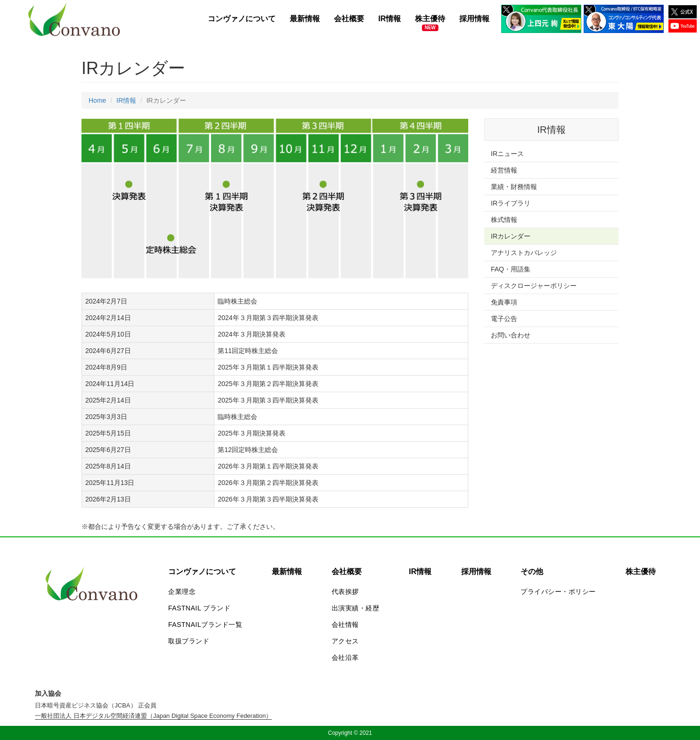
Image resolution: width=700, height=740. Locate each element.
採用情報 (474, 19)
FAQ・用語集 (511, 269)
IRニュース (507, 154)
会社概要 (349, 19)
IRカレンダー (511, 236)
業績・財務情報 (514, 187)
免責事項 (504, 302)
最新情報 (305, 19)
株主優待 (430, 19)
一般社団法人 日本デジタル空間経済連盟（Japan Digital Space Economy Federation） (153, 716)
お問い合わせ (511, 335)
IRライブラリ (511, 203)
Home (97, 100)
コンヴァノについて (242, 19)
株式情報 (504, 220)
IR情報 (390, 19)
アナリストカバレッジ (524, 253)
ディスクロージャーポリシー (534, 286)
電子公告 (504, 319)
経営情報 (504, 170)
